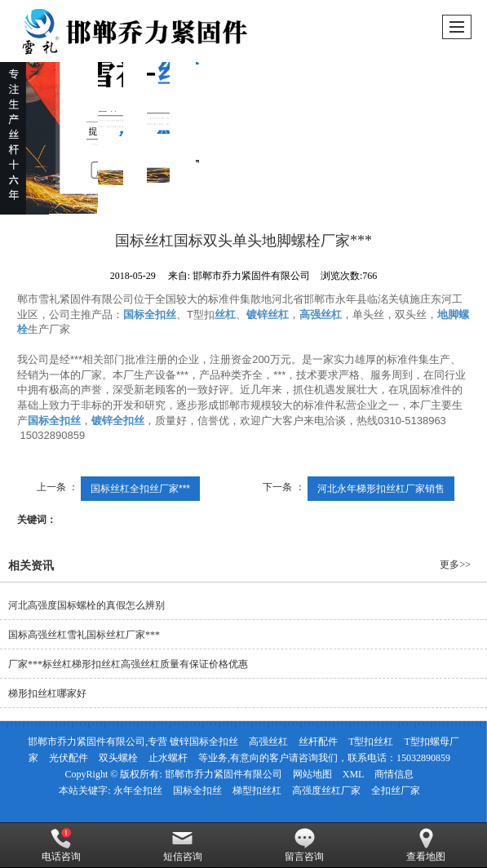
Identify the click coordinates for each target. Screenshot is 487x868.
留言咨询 (304, 845)
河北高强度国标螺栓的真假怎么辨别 (86, 605)
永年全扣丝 (138, 790)
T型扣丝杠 (371, 742)
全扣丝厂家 (396, 790)
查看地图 (426, 845)
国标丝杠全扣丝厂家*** (140, 489)
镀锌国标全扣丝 (204, 742)
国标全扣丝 (197, 790)
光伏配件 (69, 758)
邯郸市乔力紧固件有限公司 (224, 774)
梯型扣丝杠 (257, 790)
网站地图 (312, 774)
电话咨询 (61, 845)
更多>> (455, 565)
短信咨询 (183, 845)
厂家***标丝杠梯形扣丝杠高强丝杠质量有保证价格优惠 (128, 664)
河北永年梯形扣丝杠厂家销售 (381, 489)
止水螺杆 (168, 758)
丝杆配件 (318, 742)
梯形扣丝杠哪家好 (47, 693)
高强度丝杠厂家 (326, 790)
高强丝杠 (268, 742)
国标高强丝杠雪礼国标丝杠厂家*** (84, 635)
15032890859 (423, 758)
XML (354, 774)
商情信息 (394, 774)
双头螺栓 (118, 758)
